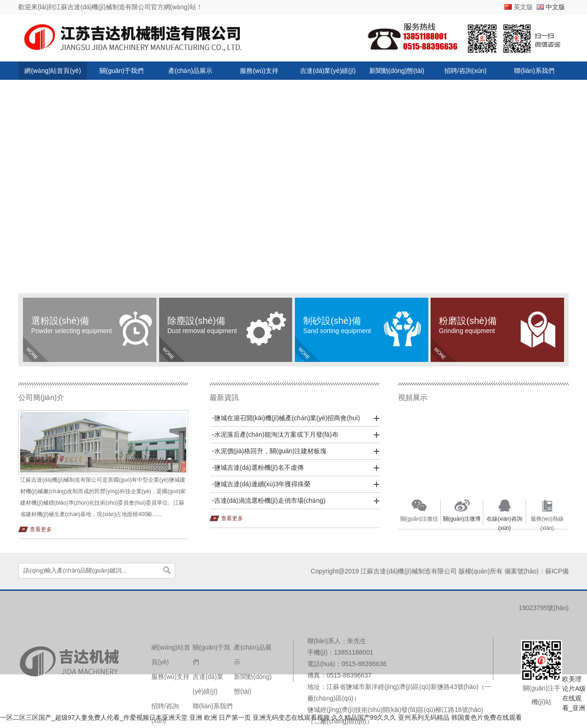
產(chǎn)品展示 (190, 71)
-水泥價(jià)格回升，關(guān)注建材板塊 (269, 451)
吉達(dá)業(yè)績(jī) (328, 71)
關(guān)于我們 (122, 71)
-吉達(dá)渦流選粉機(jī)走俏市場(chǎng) (269, 500)
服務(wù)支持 (259, 71)
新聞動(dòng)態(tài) (397, 71)
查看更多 (41, 529)
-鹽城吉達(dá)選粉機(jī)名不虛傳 (258, 467)
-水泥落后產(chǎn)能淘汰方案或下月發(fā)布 (275, 434)
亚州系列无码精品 (424, 717)
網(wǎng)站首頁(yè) (53, 71)
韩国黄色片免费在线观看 (487, 717)
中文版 (555, 7)
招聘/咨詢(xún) (465, 71)
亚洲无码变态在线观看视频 (291, 717)
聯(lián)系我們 (534, 71)
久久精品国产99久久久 (364, 717)
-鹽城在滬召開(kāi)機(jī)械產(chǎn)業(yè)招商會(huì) (286, 418)
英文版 (523, 7)
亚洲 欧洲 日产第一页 (220, 717)
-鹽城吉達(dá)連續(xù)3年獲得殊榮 (261, 484)
